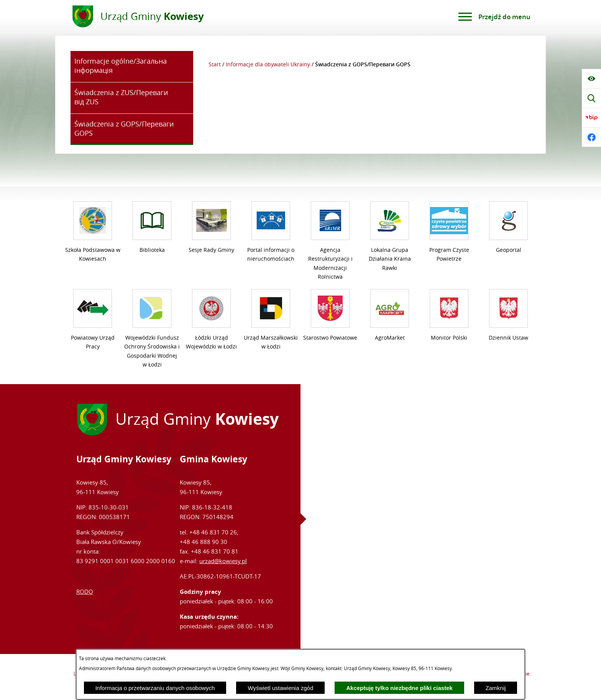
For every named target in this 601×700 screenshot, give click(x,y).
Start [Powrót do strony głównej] (215, 64)
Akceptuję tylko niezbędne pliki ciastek (399, 688)
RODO (85, 592)
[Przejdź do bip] (591, 118)
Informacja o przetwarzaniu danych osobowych (155, 688)
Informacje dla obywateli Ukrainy (268, 64)
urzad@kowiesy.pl (223, 561)
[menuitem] (132, 67)
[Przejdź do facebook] (591, 137)
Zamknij (496, 688)
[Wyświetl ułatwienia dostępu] (591, 79)
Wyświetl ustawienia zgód (280, 688)
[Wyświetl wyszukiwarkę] (591, 98)
